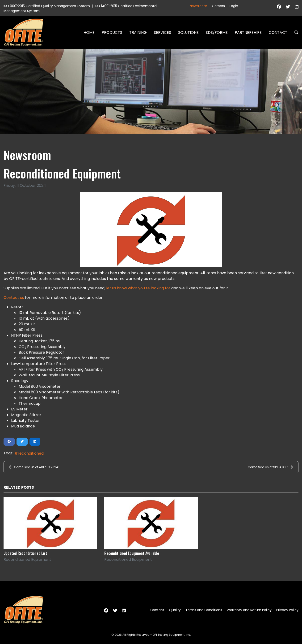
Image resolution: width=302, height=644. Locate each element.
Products (112, 33)
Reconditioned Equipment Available (132, 553)
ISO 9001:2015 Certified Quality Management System (47, 6)
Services (162, 33)
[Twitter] (288, 7)
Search (294, 33)
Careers (218, 6)
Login (234, 6)
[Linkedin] (297, 7)
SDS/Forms (217, 33)
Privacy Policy (287, 610)
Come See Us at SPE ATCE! (271, 467)
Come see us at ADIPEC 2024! (34, 467)
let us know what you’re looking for (138, 288)
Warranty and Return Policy (249, 610)
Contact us (14, 298)
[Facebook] (279, 7)
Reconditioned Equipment (27, 559)
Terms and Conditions (204, 610)
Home (89, 33)
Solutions (188, 33)
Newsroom (198, 6)
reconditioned (31, 453)
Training (138, 33)
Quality (175, 610)
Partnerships (248, 33)
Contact (278, 33)
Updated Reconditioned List (25, 553)
